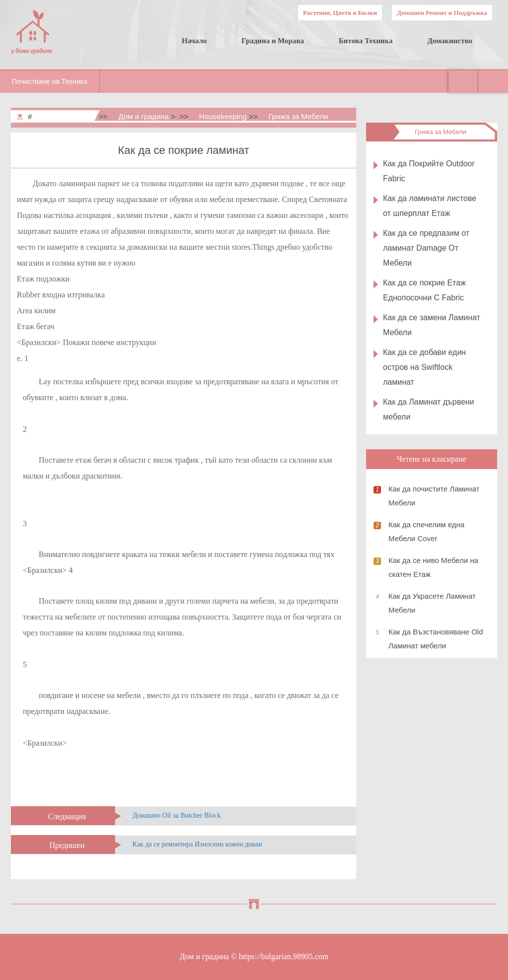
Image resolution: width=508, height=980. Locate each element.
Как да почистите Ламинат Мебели (434, 496)
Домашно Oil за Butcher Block (177, 815)
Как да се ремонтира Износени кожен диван (197, 844)
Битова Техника (366, 41)
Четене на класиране (432, 459)
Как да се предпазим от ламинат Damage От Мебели (426, 248)
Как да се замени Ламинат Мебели (432, 325)
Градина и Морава (273, 41)
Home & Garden (70, 116)
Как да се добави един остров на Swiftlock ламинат (424, 367)
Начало (194, 41)
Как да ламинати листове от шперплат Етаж (430, 206)
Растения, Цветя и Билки (340, 13)
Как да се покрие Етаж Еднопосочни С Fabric (424, 290)
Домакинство (450, 41)
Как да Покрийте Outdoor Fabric (429, 171)
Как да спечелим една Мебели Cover (426, 531)
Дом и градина (144, 116)
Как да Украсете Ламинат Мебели (432, 603)
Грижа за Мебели (298, 116)
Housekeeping (223, 116)
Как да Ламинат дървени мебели (429, 409)
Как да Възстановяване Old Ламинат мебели (436, 639)
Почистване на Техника (50, 81)
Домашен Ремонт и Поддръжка (442, 13)
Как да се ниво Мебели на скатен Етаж (433, 567)
